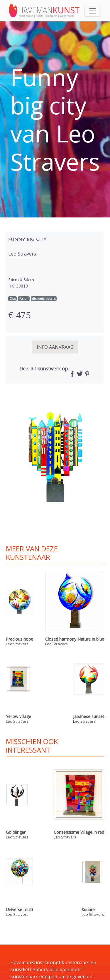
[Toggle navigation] (93, 11)
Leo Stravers (22, 254)
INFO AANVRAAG (55, 347)
